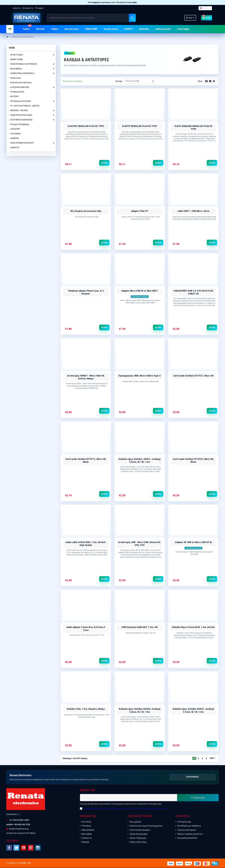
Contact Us (28, 8)
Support (39, 8)
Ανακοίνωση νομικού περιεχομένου (146, 826)
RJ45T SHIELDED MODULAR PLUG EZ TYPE (193, 128)
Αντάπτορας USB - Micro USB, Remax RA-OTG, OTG (140, 544)
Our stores (86, 822)
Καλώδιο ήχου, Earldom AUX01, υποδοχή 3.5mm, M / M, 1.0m (193, 711)
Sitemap (85, 842)
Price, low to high (132, 81)
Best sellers (87, 834)
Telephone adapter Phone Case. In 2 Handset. (86, 292)
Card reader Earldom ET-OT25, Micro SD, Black (193, 461)
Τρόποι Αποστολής (138, 842)
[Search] (91, 18)
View (200, 81)
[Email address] (128, 798)
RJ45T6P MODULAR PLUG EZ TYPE (86, 126)
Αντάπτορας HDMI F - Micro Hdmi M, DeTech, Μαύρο (86, 377)
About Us (17, 8)
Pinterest (31, 848)
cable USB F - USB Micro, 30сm (193, 211)
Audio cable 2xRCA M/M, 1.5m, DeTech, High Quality (86, 544)
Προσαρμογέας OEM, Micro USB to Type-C (140, 376)
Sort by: (119, 81)
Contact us (87, 838)
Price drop (86, 826)
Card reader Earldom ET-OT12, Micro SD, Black (86, 461)
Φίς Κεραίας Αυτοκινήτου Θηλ (86, 211)
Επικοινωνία (192, 777)
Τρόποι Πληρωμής (138, 838)
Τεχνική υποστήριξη (186, 830)
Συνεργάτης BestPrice (187, 838)
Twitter (16, 848)
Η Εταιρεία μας (184, 822)
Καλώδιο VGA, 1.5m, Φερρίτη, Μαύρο (86, 709)
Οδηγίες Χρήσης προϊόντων (190, 834)
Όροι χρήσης (135, 822)
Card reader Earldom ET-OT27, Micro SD (193, 376)
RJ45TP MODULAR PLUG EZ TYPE (140, 126)
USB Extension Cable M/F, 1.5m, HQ (140, 627)
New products (88, 830)
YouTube (24, 848)
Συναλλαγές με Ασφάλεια (189, 826)
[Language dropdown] (205, 8)
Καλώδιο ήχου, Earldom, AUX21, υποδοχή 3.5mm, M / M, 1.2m (140, 461)
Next (213, 758)
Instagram (38, 848)
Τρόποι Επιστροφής (139, 834)
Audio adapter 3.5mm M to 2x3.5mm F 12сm (86, 629)
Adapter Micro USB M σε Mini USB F (140, 291)
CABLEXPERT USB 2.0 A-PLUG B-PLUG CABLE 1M (193, 292)
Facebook (9, 848)
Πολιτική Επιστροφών (140, 830)
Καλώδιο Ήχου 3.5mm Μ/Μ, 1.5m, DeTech (193, 627)
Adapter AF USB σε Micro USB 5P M (193, 543)
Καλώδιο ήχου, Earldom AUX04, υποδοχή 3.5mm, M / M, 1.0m (140, 711)
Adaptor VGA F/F (140, 211)
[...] (19, 815)
